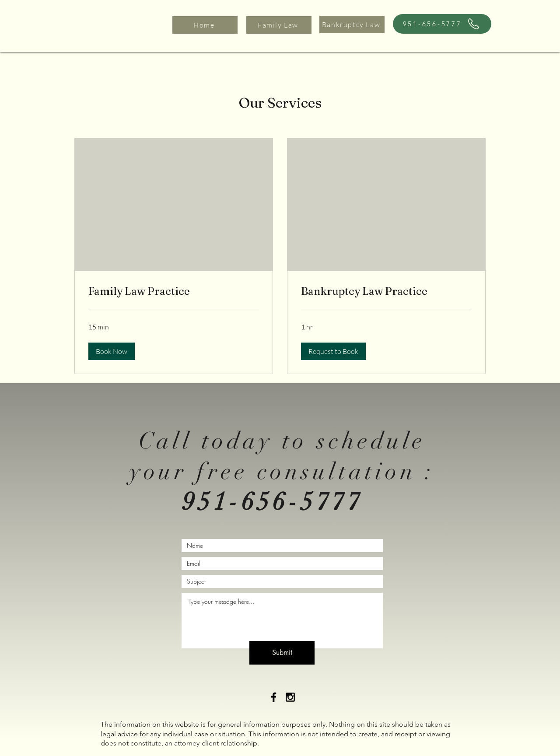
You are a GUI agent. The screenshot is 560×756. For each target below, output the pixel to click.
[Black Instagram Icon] (290, 697)
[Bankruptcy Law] (352, 24)
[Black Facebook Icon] (274, 697)
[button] (112, 351)
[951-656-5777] (442, 24)
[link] (174, 291)
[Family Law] (279, 25)
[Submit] (282, 653)
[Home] (205, 25)
